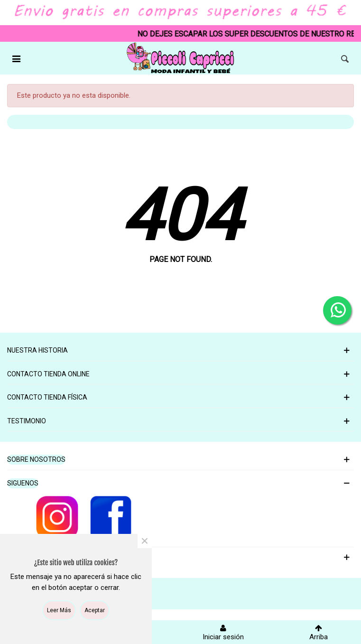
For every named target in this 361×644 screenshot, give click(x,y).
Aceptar (95, 610)
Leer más (59, 610)
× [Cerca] (145, 541)
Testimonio (27, 421)
